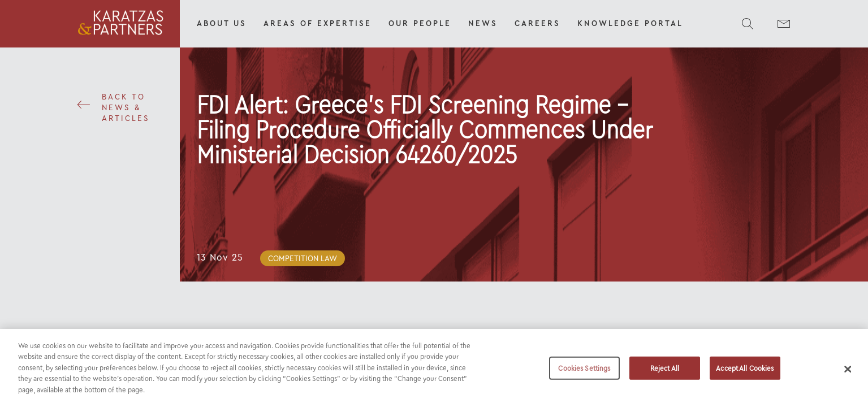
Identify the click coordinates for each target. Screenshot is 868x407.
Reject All (665, 372)
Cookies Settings (584, 372)
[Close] (848, 373)
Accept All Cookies (745, 372)
